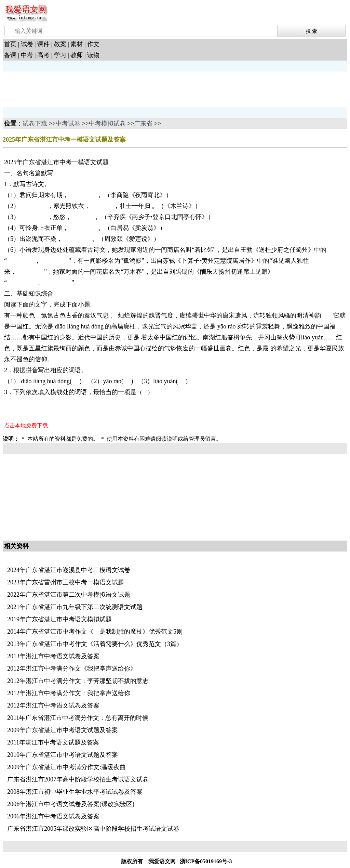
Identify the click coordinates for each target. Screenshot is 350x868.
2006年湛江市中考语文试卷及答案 (53, 816)
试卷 (27, 44)
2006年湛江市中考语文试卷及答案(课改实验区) (71, 804)
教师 (77, 55)
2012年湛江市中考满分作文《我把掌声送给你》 (72, 669)
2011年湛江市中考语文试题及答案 (53, 742)
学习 (60, 55)
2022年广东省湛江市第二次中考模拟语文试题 (69, 595)
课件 (43, 44)
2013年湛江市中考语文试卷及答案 (53, 656)
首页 (10, 44)
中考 (27, 55)
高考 (43, 55)
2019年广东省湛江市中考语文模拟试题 (59, 619)
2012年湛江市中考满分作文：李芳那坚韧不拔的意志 (78, 681)
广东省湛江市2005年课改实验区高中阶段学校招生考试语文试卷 (93, 829)
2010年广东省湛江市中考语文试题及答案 (63, 755)
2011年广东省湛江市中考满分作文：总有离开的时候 (78, 718)
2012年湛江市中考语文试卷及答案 (53, 705)
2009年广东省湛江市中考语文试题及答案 (63, 730)
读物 (93, 55)
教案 (60, 44)
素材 (77, 44)
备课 (10, 55)
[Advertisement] (57, 89)
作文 (93, 44)
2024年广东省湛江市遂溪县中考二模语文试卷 (69, 570)
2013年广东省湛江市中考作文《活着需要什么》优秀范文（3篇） (95, 644)
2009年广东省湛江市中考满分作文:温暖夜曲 (66, 767)
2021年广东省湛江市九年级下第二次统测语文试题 (75, 607)
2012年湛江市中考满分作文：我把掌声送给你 (69, 693)
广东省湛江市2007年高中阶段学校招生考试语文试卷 (78, 779)
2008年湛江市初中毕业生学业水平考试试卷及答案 (75, 792)
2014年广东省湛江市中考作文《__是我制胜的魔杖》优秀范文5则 (95, 632)
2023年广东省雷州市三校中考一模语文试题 (66, 582)
